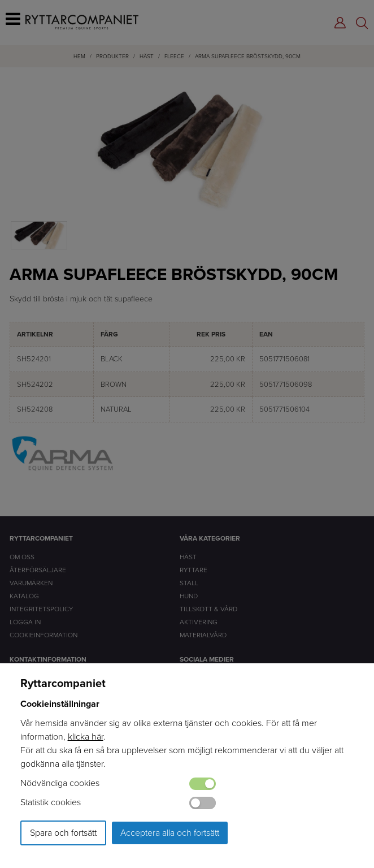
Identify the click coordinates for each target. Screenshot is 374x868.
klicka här (86, 737)
